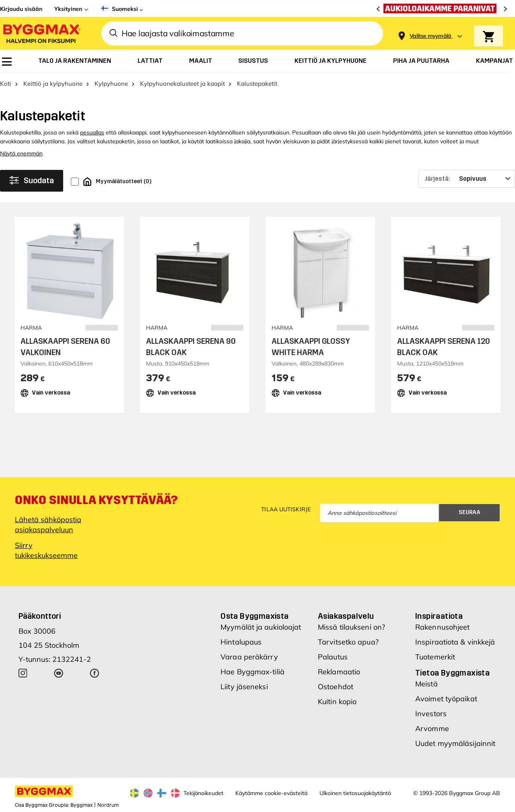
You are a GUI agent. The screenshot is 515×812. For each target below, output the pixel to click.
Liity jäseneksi (244, 687)
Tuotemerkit (435, 657)
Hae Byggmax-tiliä (252, 672)
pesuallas (92, 132)
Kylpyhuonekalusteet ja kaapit (182, 84)
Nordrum (108, 805)
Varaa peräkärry (249, 657)
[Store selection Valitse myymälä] (431, 36)
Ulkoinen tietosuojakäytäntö (355, 793)
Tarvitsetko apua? (348, 642)
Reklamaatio (339, 672)
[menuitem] (7, 62)
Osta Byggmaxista (254, 616)
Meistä (426, 684)
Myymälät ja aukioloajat (261, 627)
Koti (6, 84)
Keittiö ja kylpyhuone (53, 84)
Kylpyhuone (111, 84)
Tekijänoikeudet (203, 793)
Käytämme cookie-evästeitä (271, 793)
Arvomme (432, 728)
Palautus (333, 657)
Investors (431, 714)
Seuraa (470, 512)
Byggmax (81, 805)
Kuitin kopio (337, 701)
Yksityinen (68, 9)
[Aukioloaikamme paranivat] (442, 8)
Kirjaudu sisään (21, 9)
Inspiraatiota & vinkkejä (455, 642)
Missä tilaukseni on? (351, 627)
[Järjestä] (467, 179)
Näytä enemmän (21, 153)
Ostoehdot (336, 687)
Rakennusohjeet (442, 627)
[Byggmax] (41, 33)
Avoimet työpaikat (446, 699)
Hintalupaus (241, 642)
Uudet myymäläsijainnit (455, 743)
